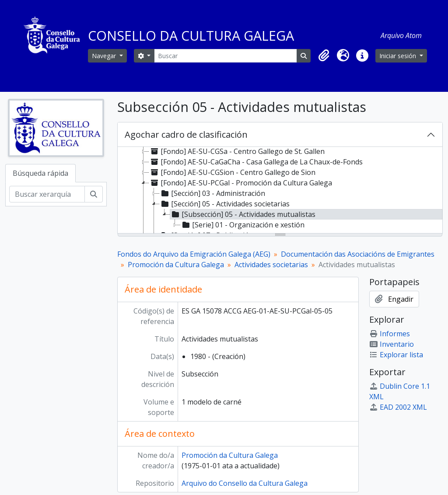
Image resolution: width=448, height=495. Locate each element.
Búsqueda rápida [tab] (40, 173)
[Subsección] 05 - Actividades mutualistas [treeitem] (243, 214)
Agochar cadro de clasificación (186, 134)
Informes (390, 334)
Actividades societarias (271, 265)
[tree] (280, 191)
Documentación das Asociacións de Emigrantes (358, 254)
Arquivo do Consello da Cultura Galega (245, 483)
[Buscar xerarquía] (47, 194)
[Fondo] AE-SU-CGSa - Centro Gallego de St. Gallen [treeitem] (237, 151)
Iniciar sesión (399, 56)
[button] (324, 56)
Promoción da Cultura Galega (176, 265)
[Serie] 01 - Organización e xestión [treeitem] (243, 225)
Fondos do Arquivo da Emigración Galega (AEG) (194, 254)
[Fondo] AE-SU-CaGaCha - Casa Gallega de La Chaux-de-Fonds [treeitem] (256, 162)
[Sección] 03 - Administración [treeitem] (212, 193)
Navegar (105, 56)
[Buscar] (226, 56)
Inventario (392, 344)
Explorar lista (396, 355)
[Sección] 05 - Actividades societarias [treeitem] (225, 204)
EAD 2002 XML (398, 407)
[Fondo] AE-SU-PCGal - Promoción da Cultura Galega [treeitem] (241, 183)
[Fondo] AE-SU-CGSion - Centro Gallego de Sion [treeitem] (232, 172)
